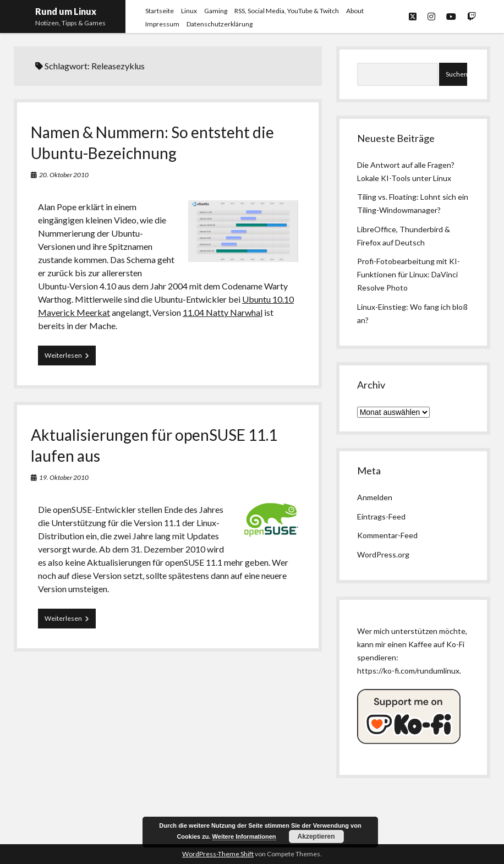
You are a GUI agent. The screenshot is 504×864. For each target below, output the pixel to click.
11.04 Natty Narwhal (223, 312)
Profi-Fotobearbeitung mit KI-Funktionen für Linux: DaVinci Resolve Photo (409, 274)
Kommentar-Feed (387, 535)
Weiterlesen (70, 358)
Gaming (216, 11)
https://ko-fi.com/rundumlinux (408, 671)
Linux (189, 11)
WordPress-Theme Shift (218, 854)
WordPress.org (383, 554)
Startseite (160, 11)
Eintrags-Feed (381, 516)
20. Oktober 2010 (64, 175)
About (355, 11)
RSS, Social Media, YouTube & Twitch (287, 11)
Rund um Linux (66, 11)
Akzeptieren (316, 836)
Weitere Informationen (244, 836)
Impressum (162, 24)
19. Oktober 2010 (64, 477)
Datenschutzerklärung (220, 24)
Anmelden (375, 497)
